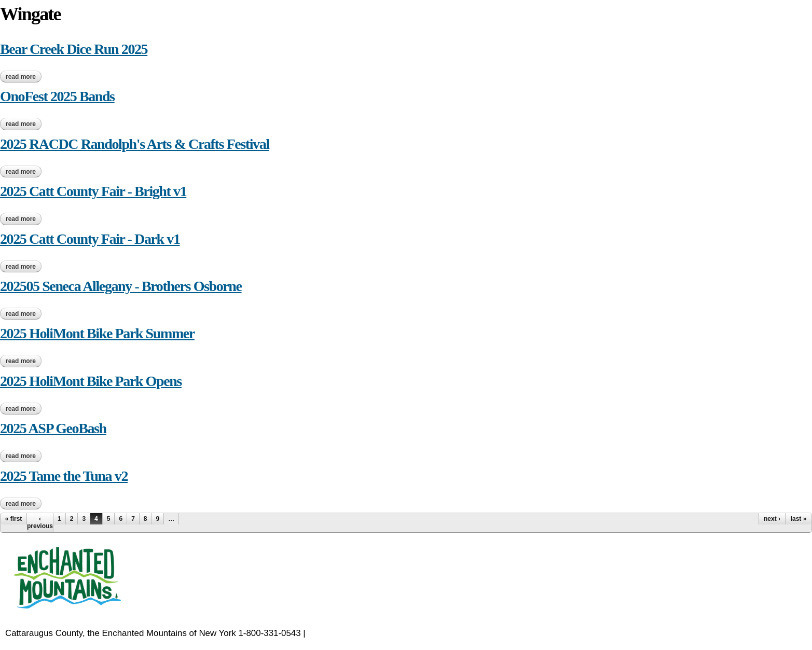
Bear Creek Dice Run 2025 (74, 49)
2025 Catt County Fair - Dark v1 (90, 239)
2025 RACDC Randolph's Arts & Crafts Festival (135, 144)
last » (799, 519)
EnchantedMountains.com (358, 633)
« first (14, 519)
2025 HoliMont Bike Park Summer (97, 333)
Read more (24, 77)
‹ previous (40, 522)
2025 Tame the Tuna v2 (64, 476)
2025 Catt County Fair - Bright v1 (93, 191)
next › (772, 519)
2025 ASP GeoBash (53, 428)
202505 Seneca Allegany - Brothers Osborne (121, 286)
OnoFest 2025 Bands (57, 96)
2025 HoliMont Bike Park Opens (91, 381)
